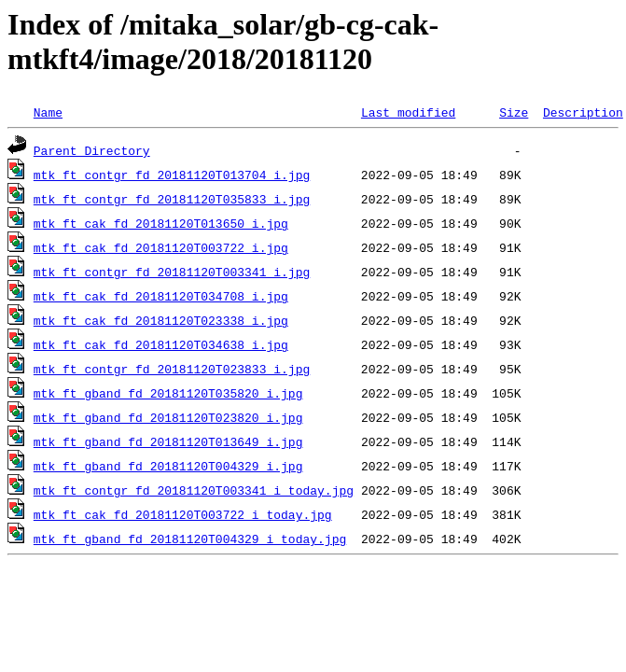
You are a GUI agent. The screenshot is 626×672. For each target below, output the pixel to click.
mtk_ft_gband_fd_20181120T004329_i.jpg (168, 466)
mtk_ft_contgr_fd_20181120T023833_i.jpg (172, 369)
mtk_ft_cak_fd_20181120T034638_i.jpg (161, 344)
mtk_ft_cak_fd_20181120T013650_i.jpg (161, 223)
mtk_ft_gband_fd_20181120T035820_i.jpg (168, 393)
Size (514, 112)
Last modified (408, 112)
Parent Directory (92, 150)
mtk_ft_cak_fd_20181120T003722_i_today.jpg (183, 514)
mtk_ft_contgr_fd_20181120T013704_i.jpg (172, 175)
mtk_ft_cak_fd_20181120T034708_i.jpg (161, 296)
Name (48, 112)
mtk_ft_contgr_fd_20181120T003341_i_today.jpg (194, 490)
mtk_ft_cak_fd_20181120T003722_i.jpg (161, 247)
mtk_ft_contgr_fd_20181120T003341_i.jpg (172, 272)
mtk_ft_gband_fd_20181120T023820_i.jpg (168, 417)
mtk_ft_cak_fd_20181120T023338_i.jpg (161, 320)
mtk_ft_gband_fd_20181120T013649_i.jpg (168, 441)
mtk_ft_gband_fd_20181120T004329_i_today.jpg (190, 539)
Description (583, 112)
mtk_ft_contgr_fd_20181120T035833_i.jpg (172, 199)
